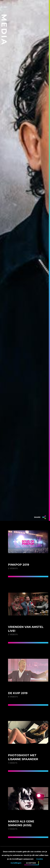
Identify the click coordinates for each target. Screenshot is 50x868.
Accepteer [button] (31, 863)
